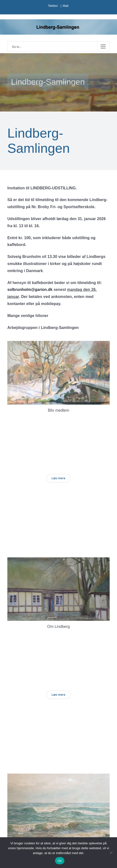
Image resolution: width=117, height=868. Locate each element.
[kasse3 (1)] (58, 777)
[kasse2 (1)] (58, 561)
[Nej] (111, 853)
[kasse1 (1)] (58, 344)
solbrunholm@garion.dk (30, 290)
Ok (60, 861)
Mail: (66, 6)
